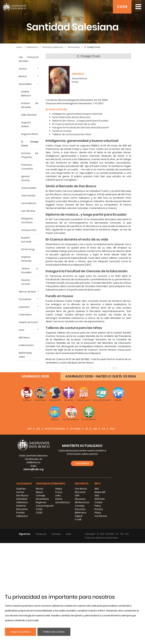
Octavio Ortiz (29, 230)
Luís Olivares (28, 211)
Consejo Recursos (80, 507)
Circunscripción (45, 506)
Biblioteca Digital (81, 514)
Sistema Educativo (22, 507)
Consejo (41, 495)
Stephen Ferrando (26, 259)
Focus (59, 492)
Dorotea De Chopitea (30, 155)
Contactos (101, 516)
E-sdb (78, 519)
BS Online (75, 429)
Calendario (25, 315)
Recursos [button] (82, 484)
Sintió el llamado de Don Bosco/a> (71, 117)
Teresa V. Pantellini (30, 270)
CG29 (122, 7)
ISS (87, 429)
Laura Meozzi (29, 203)
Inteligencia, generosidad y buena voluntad (77, 114)
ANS (29, 429)
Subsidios (24, 307)
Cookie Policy (98, 504)
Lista (21, 330)
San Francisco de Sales (29, 59)
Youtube (56, 534)
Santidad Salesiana (53, 47)
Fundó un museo (62, 131)
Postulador (25, 299)
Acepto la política (21, 632)
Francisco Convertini (27, 167)
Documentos (80, 78)
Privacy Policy (99, 511)
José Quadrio (29, 188)
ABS (95, 429)
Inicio (19, 47)
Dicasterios (42, 499)
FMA (112, 429)
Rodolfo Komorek (26, 240)
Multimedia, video (25, 355)
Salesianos (32, 47)
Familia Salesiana (22, 514)
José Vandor (28, 196)
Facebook (41, 534)
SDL (38, 429)
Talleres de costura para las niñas (72, 134)
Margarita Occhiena (27, 220)
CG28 (39, 509)
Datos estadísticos (63, 501)
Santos (23, 69)
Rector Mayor (40, 490)
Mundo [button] (60, 484)
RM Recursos (82, 502)
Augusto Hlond (30, 134)
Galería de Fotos (28, 322)
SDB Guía (100, 499)
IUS (104, 429)
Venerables (74, 47)
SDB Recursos (80, 497)
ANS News (24, 338)
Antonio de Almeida (30, 105)
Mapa (59, 489)
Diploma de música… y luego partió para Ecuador (80, 121)
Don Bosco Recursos (81, 490)
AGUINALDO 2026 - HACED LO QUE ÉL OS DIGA (101, 376)
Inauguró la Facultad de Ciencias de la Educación (81, 127)
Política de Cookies (54, 632)
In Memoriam (26, 345)
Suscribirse (82, 463)
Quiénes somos (21, 490)
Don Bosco (22, 495)
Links (58, 495)
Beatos (23, 76)
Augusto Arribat (26, 124)
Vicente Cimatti (26, 282)
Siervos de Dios (27, 292)
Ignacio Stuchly (25, 178)
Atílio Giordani (29, 115)
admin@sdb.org (33, 469)
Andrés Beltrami (26, 94)
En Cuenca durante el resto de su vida (74, 124)
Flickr (69, 534)
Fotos (75, 82)
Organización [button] (46, 484)
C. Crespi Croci (92, 47)
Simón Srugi (28, 249)
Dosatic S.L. (113, 534)
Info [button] (98, 484)
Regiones (41, 502)
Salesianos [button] (24, 484)
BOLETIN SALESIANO (55, 429)
